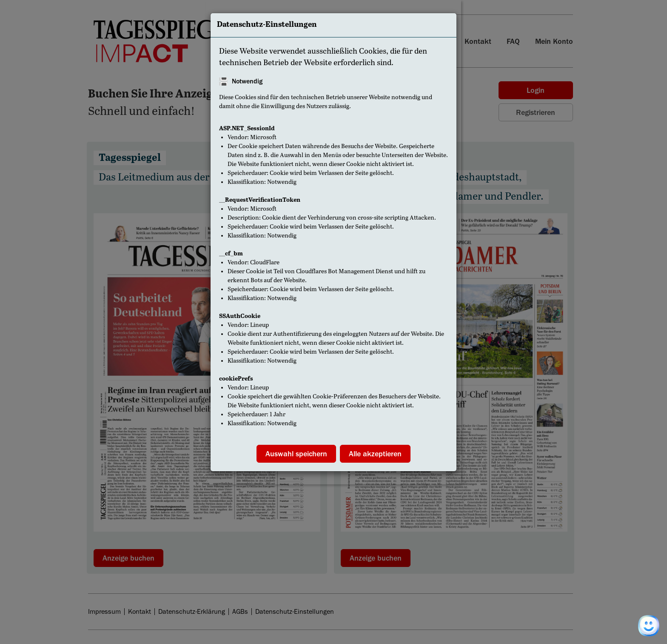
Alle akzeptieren (375, 454)
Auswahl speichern (296, 454)
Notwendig (247, 81)
